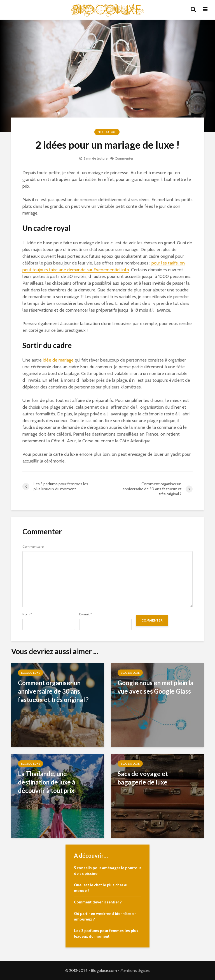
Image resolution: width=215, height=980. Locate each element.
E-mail (86, 614)
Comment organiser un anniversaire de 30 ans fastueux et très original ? (53, 691)
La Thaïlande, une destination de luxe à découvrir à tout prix (47, 782)
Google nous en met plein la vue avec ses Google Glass (156, 687)
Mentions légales (135, 970)
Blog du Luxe (107, 132)
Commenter (124, 158)
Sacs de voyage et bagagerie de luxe (143, 778)
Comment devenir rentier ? (98, 902)
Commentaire (33, 547)
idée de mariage (58, 360)
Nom (27, 614)
